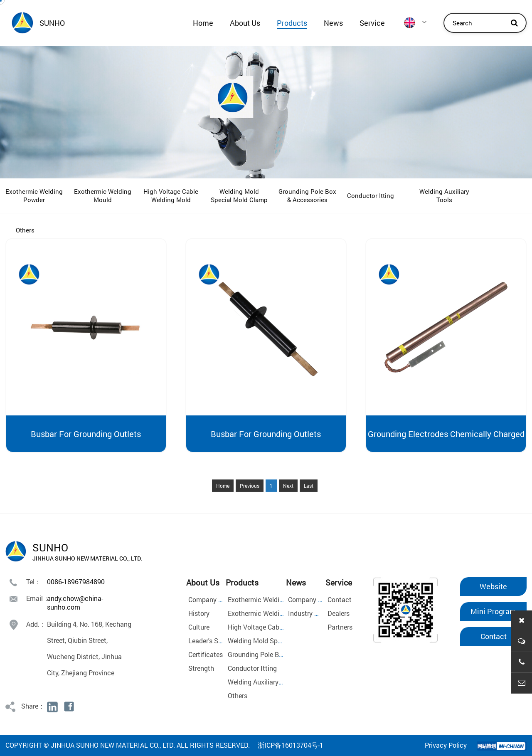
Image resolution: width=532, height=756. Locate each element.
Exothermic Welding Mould (103, 195)
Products (292, 23)
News (333, 23)
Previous (250, 503)
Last (309, 503)
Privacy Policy (446, 745)
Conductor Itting (371, 195)
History (199, 613)
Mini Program (493, 611)
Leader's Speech (212, 641)
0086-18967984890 (76, 582)
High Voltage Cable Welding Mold (171, 195)
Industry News (309, 613)
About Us (245, 23)
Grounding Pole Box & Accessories (307, 195)
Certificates (206, 654)
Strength (201, 668)
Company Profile (213, 599)
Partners (340, 627)
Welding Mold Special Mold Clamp (239, 195)
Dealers (339, 613)
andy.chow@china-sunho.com (75, 603)
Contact (340, 599)
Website (493, 586)
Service (372, 23)
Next (288, 503)
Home (203, 23)
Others (25, 230)
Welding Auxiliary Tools (444, 195)
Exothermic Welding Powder (34, 195)
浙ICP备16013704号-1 (291, 745)
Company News (311, 599)
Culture (199, 627)
